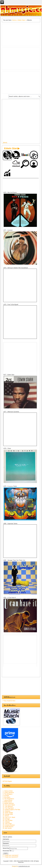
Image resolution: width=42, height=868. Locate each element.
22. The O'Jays (7, 824)
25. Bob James (7, 828)
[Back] (5, 143)
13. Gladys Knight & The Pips (11, 810)
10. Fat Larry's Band (9, 805)
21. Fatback (6, 822)
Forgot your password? (11, 857)
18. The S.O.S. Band (9, 817)
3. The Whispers (8, 794)
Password (6, 843)
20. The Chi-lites (8, 820)
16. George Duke (8, 814)
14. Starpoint (7, 811)
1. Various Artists (8, 791)
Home (14, 20)
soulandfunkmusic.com (24, 866)
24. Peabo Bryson (8, 827)
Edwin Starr (21, 20)
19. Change (6, 819)
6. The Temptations (8, 799)
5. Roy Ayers (7, 797)
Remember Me (7, 851)
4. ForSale (6, 796)
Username (6, 839)
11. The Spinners (8, 806)
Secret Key (6, 848)
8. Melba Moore (7, 802)
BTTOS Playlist (7, 781)
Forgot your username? (11, 855)
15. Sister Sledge (8, 813)
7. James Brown (8, 800)
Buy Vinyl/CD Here (10, 701)
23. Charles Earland (9, 825)
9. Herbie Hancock (8, 803)
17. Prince (6, 816)
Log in (6, 853)
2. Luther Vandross (8, 793)
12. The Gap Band (8, 808)
